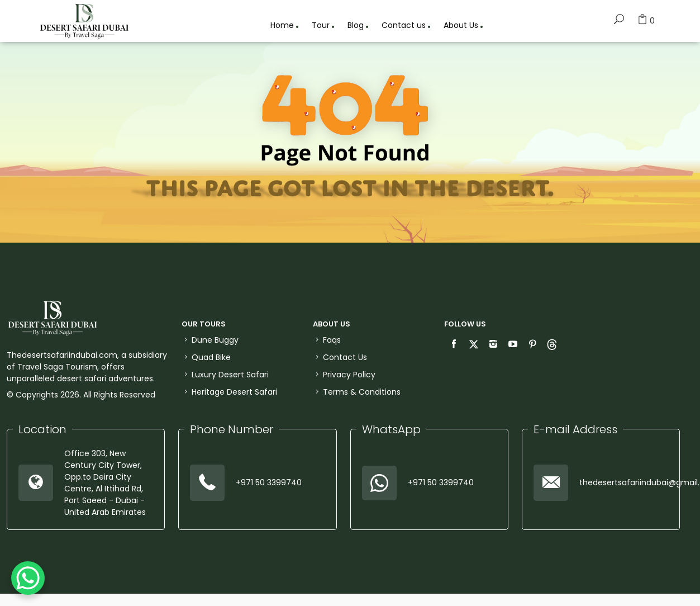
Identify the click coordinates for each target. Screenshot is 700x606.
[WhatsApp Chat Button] (28, 578)
